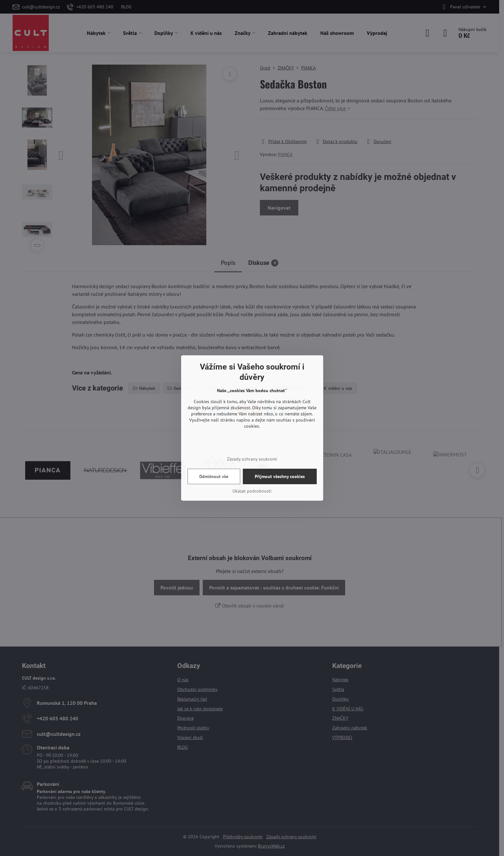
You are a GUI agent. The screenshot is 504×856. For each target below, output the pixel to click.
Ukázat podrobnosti (252, 491)
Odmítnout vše (214, 476)
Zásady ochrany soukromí (252, 459)
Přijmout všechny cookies (280, 476)
